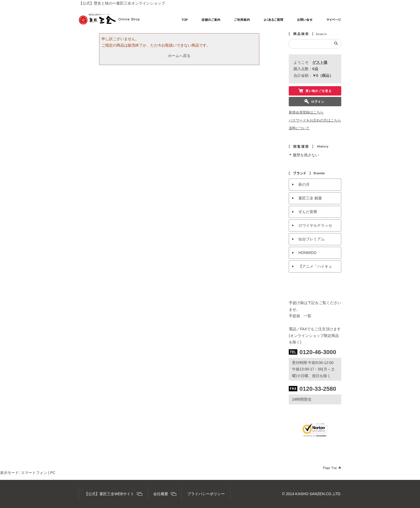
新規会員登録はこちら (306, 112)
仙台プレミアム (312, 239)
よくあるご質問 (274, 21)
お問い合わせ (305, 21)
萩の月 (304, 184)
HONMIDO (307, 253)
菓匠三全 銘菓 (310, 198)
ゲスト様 (320, 62)
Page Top (332, 468)
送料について (299, 128)
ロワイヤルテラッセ (315, 225)
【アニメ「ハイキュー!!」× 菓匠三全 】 (315, 268)
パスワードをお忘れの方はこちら (315, 120)
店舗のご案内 (211, 21)
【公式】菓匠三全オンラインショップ (109, 19)
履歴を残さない (306, 155)
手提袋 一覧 (300, 316)
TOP (185, 21)
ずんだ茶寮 (308, 212)
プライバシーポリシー (206, 494)
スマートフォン (34, 473)
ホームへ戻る (179, 56)
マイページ (334, 21)
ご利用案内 (242, 21)
